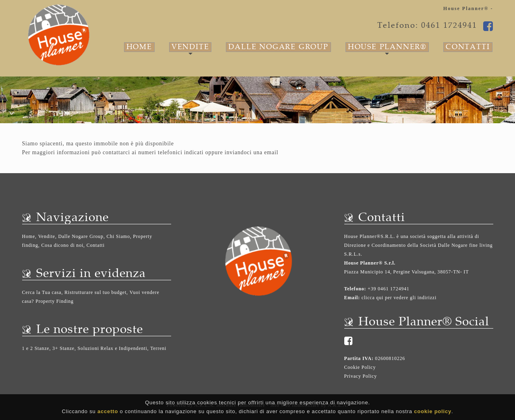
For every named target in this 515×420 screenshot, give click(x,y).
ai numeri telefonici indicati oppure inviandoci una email (205, 152)
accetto (108, 412)
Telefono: (355, 289)
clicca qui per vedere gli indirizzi (399, 298)
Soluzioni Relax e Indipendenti (113, 348)
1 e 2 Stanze (36, 348)
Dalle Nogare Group (278, 47)
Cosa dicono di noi (62, 245)
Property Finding (54, 301)
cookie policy (433, 412)
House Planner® (387, 47)
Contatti (468, 47)
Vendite (190, 47)
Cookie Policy (360, 367)
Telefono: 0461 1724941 (427, 25)
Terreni (158, 348)
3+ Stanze (63, 348)
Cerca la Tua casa (42, 292)
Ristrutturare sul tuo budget (95, 292)
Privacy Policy (361, 376)
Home (139, 47)
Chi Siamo (118, 236)
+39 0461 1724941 (388, 289)
